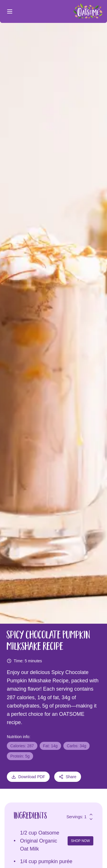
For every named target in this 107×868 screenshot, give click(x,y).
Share (67, 777)
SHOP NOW (80, 841)
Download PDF (28, 777)
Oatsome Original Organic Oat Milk (40, 841)
